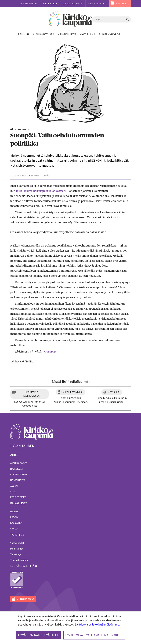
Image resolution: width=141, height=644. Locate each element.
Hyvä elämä (17, 469)
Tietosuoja (16, 554)
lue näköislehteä (22, 566)
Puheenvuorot (19, 474)
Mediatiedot (17, 549)
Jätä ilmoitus (50, 4)
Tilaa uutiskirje (96, 4)
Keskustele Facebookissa (31, 394)
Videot (14, 491)
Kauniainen (16, 523)
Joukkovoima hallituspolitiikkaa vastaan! (41, 191)
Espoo (14, 517)
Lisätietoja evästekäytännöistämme (97, 625)
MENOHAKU (122, 4)
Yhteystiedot (17, 543)
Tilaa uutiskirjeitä (19, 560)
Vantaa (14, 529)
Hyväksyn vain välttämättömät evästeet (94, 635)
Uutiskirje (113, 392)
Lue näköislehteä (28, 4)
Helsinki (15, 512)
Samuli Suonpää (40, 176)
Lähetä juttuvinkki (73, 4)
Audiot (14, 486)
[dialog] (70, 628)
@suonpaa (49, 352)
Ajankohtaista (19, 463)
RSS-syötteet (18, 497)
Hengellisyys (18, 480)
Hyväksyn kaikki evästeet (38, 635)
